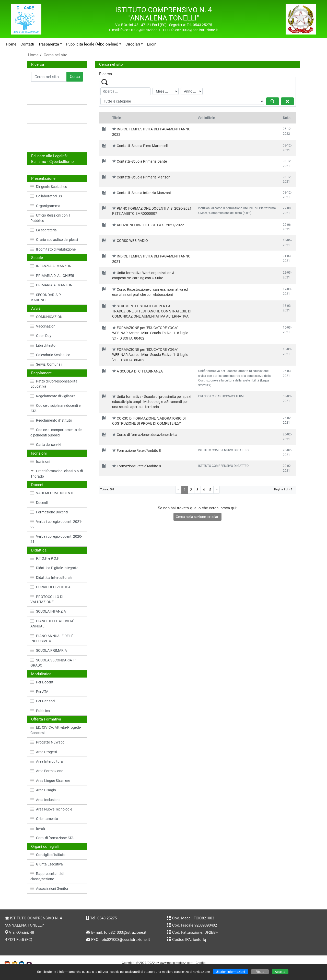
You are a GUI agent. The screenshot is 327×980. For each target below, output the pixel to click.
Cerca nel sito (56, 55)
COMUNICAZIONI (47, 317)
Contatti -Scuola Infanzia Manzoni (144, 193)
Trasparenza (49, 44)
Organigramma (45, 206)
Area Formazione (47, 771)
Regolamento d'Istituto (51, 420)
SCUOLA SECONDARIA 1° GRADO (53, 663)
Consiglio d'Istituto (48, 855)
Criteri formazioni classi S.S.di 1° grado (57, 474)
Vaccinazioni (43, 326)
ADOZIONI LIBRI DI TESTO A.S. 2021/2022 (150, 225)
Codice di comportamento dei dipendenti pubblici (56, 432)
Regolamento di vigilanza (53, 396)
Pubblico (40, 711)
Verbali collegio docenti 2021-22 (56, 524)
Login (152, 44)
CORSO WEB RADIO (132, 241)
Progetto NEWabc (47, 742)
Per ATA (39, 692)
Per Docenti (42, 682)
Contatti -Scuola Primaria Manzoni (144, 177)
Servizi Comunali (46, 364)
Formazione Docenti (49, 512)
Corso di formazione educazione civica (147, 435)
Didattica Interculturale (51, 578)
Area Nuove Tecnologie (51, 809)
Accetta (280, 972)
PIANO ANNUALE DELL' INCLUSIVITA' (52, 638)
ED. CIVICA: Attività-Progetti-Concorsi (56, 730)
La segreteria (44, 230)
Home (11, 44)
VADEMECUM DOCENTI (52, 493)
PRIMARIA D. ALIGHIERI (52, 276)
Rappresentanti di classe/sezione (47, 876)
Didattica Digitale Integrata (54, 568)
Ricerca (38, 64)
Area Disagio (43, 790)
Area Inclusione (45, 800)
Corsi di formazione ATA (52, 838)
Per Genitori (43, 701)
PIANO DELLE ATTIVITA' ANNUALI (52, 624)
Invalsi (38, 828)
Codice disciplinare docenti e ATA (55, 408)
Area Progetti (44, 752)
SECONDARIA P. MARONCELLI (46, 297)
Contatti (27, 44)
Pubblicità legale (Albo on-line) (92, 44)
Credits (201, 963)
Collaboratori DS (46, 196)
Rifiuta (260, 972)
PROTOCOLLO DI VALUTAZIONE (47, 599)
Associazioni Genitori (50, 888)
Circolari (133, 44)
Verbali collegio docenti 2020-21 (56, 539)
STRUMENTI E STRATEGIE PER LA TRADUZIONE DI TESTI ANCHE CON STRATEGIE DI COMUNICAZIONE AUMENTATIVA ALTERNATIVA (152, 311)
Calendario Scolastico (50, 355)
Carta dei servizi (46, 445)
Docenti (39, 503)
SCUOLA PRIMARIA (49, 650)
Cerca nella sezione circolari (197, 517)
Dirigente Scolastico (49, 187)
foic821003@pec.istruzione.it (125, 940)
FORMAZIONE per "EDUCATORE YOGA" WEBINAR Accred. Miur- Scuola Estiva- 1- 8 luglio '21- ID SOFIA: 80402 (150, 333)
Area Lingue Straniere (50, 781)
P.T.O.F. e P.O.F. (45, 558)
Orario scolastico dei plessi (54, 240)
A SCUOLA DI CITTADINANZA (140, 371)
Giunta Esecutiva (47, 864)
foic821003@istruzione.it (125, 932)
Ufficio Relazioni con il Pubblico (50, 218)
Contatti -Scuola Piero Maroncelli (143, 146)
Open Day (41, 336)
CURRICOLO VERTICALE (52, 587)
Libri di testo (43, 345)
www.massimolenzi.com (177, 963)
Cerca (75, 77)
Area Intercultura (47, 761)
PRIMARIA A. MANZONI (52, 285)
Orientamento (44, 819)
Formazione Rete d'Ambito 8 (139, 450)
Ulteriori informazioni (230, 972)
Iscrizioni (40, 461)
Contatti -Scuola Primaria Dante (142, 161)
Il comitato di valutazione (53, 249)
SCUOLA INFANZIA (48, 611)
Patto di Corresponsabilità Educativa (54, 384)
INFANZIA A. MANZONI (51, 266)
